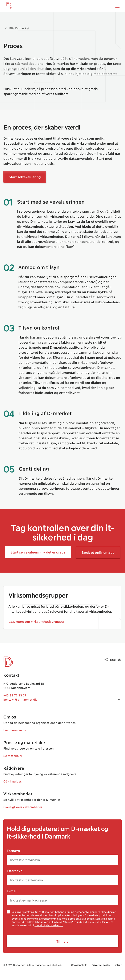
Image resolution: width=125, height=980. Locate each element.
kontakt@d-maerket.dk (20, 699)
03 (9, 327)
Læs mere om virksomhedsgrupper (36, 621)
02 (9, 267)
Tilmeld (63, 941)
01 (8, 201)
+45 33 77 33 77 (15, 695)
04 (9, 413)
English (112, 659)
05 (9, 468)
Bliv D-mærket (19, 28)
